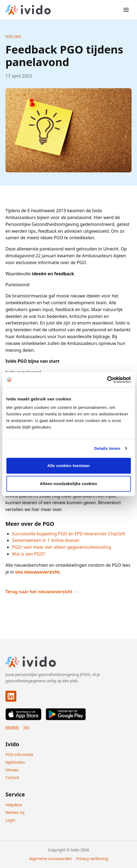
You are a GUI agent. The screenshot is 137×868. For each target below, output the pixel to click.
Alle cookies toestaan (69, 466)
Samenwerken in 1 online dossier (46, 540)
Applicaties (15, 762)
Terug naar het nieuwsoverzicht (39, 592)
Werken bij (15, 812)
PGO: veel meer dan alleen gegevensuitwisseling (62, 547)
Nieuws (13, 36)
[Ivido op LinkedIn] (11, 696)
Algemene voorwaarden (50, 859)
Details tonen (107, 448)
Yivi (26, 727)
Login (10, 820)
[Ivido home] (28, 10)
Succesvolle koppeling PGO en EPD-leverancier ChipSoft (69, 534)
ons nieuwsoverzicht (37, 572)
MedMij (12, 727)
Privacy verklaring (92, 859)
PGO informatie (19, 755)
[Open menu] (126, 10)
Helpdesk (14, 805)
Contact (12, 777)
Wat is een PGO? (29, 554)
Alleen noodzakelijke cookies (68, 484)
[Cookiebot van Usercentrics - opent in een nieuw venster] (107, 380)
